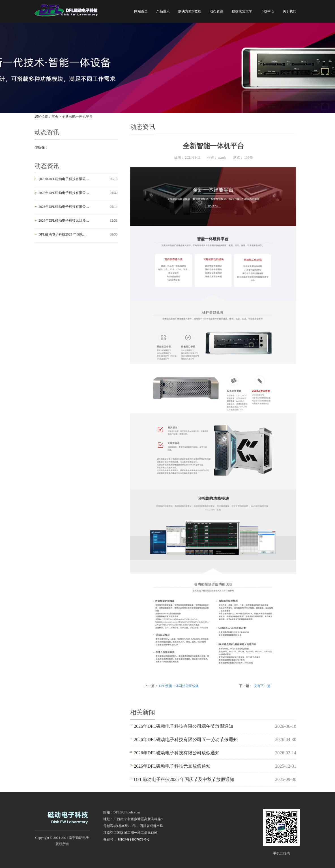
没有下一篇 (262, 686)
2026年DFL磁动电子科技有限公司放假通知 (64, 207)
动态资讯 (216, 11)
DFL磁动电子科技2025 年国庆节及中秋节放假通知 (64, 234)
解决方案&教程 (190, 11)
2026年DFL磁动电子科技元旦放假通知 (64, 221)
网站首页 (141, 11)
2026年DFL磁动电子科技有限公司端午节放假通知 (64, 179)
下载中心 (267, 11)
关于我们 (289, 11)
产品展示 (163, 11)
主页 (55, 116)
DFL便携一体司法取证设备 (179, 686)
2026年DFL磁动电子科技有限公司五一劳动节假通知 (64, 193)
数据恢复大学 (242, 11)
